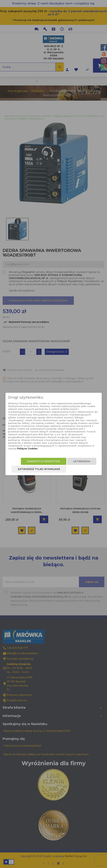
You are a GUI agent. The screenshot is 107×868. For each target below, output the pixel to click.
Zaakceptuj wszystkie (44, 461)
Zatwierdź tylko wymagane (39, 469)
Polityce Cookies (27, 448)
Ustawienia (82, 461)
